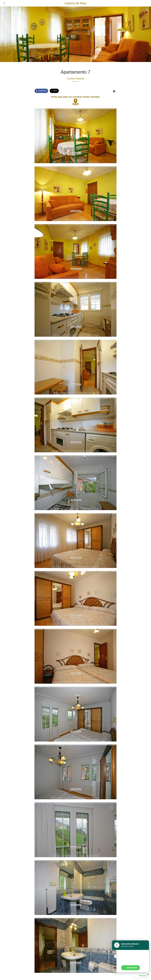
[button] (147, 942)
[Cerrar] (4, 3)
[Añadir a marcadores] (114, 91)
